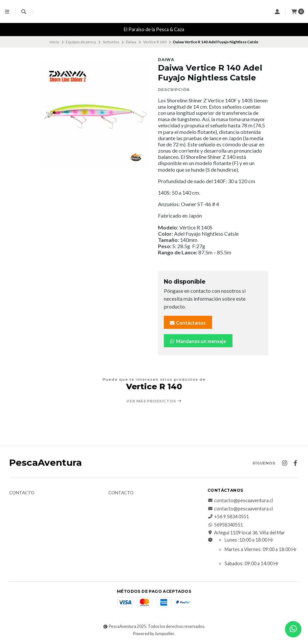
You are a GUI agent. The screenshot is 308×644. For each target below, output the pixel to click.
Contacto (22, 493)
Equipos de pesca (81, 42)
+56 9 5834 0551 (228, 517)
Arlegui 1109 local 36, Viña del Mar (246, 533)
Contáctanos (187, 323)
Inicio (54, 42)
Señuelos (111, 42)
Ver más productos (154, 401)
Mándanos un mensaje (198, 341)
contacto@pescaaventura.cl (240, 501)
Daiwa (131, 42)
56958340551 (225, 525)
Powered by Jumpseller (154, 634)
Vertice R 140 (155, 42)
